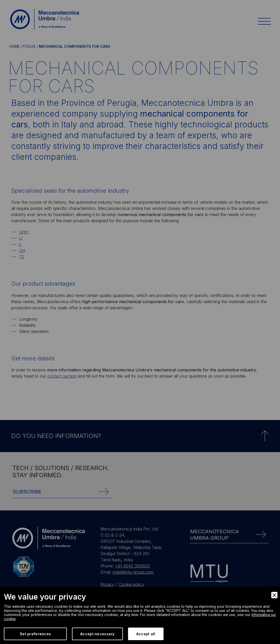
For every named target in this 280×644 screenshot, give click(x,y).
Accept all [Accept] (146, 634)
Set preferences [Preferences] (35, 634)
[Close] (274, 595)
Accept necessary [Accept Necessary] (97, 634)
